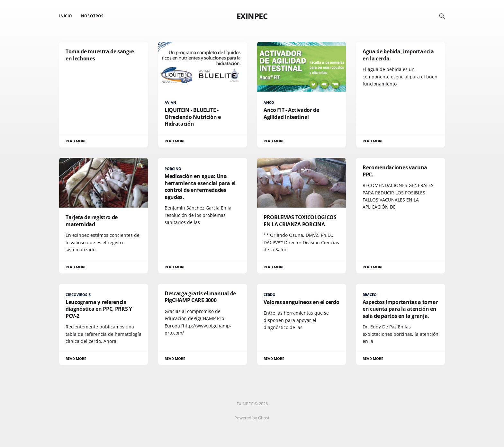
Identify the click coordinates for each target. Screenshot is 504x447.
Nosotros (92, 16)
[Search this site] (442, 16)
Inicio (66, 16)
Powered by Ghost (252, 418)
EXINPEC (252, 16)
